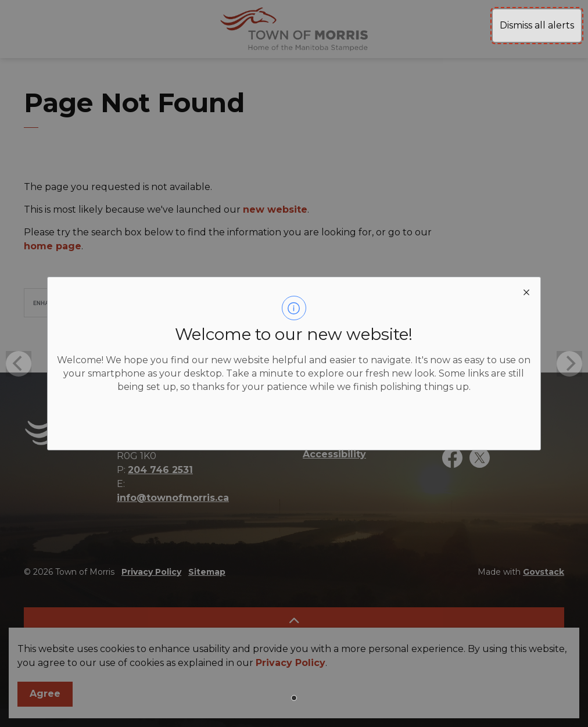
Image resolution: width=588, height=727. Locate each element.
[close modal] (526, 291)
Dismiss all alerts (537, 25)
